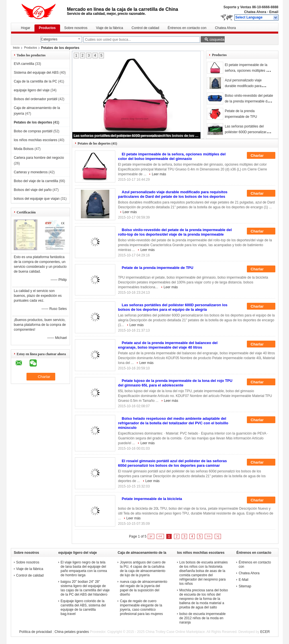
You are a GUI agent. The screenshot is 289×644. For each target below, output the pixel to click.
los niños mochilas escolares (36, 140)
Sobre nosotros (76, 28)
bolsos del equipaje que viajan (37, 199)
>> (208, 536)
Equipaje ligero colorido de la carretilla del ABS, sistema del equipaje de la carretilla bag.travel (83, 607)
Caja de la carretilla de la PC (36, 81)
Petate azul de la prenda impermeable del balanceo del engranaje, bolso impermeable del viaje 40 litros (168, 345)
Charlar (261, 156)
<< (160, 536)
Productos (47, 28)
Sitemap (245, 586)
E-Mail (243, 580)
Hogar (26, 28)
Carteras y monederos (31, 172)
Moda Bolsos (24, 149)
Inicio (16, 48)
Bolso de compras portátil (33, 131)
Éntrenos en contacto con (187, 28)
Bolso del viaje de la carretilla (36, 181)
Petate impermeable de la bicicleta (152, 499)
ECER (265, 632)
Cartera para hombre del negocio (39, 158)
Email (274, 12)
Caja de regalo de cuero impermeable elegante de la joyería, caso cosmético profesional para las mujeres (141, 607)
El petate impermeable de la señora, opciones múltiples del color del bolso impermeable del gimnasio (172, 156)
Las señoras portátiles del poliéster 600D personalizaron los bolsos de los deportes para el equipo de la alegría (137, 136)
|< (151, 536)
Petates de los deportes (33, 122)
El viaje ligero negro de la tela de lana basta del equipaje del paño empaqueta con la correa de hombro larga (84, 569)
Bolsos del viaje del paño (33, 190)
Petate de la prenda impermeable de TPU (158, 268)
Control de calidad (145, 28)
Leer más (159, 174)
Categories (49, 39)
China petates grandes (72, 632)
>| (218, 536)
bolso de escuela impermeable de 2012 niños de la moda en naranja (203, 618)
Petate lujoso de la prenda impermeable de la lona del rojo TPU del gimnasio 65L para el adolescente (175, 383)
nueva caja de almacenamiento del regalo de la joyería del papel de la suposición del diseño (144, 588)
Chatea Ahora (255, 12)
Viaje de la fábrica (109, 28)
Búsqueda (216, 39)
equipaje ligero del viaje (32, 90)
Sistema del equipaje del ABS (36, 73)
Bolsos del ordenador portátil (36, 99)
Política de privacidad (36, 632)
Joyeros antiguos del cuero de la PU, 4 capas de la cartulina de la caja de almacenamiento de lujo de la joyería (143, 569)
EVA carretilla (24, 64)
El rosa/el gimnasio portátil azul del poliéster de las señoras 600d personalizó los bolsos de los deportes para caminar (173, 463)
